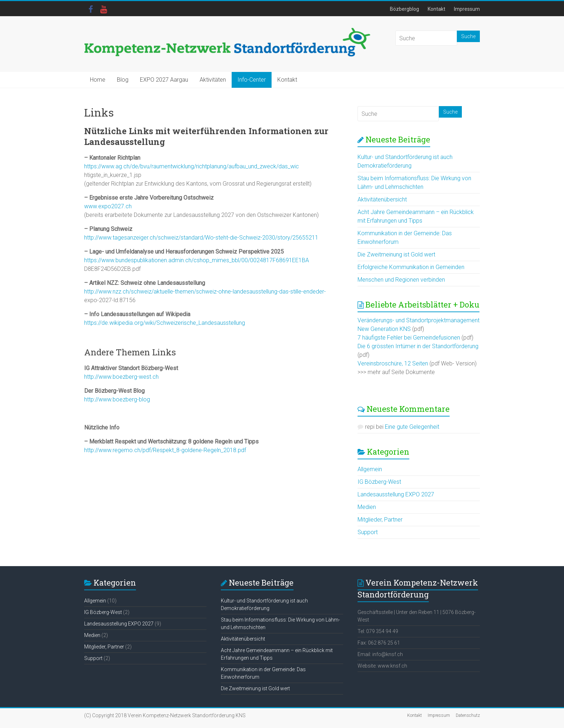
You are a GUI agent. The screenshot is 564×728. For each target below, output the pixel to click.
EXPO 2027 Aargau (164, 80)
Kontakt (436, 9)
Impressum (467, 9)
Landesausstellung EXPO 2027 (396, 494)
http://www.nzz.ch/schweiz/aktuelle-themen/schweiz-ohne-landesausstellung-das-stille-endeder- (205, 292)
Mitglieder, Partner (380, 520)
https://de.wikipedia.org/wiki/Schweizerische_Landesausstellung (165, 323)
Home (98, 80)
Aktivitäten (213, 80)
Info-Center (252, 80)
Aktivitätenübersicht (382, 199)
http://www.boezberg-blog (117, 399)
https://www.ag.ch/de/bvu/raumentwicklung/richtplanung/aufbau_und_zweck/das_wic (192, 166)
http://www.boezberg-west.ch (121, 377)
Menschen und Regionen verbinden (401, 280)
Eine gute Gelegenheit (412, 427)
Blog (123, 80)
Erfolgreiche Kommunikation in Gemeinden (411, 267)
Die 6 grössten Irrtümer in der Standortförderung (418, 346)
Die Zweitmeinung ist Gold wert (396, 254)
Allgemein (370, 469)
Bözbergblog (404, 9)
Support (368, 532)
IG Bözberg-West (379, 482)
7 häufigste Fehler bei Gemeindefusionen (409, 338)
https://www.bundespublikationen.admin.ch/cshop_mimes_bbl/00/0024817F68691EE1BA (197, 260)
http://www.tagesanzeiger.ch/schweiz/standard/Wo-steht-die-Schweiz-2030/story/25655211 (201, 238)
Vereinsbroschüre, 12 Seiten (393, 363)
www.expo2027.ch (108, 206)
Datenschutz (468, 715)
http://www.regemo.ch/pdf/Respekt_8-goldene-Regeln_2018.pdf (165, 450)
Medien (367, 507)
